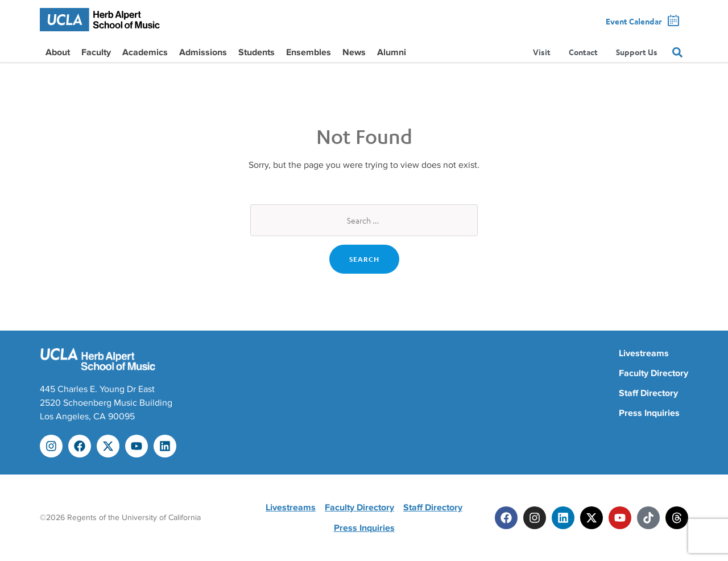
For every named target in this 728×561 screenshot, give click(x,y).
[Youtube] (620, 518)
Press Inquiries (649, 413)
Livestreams (644, 353)
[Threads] (677, 518)
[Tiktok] (648, 518)
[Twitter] (591, 518)
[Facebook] (506, 518)
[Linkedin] (563, 518)
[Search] (677, 53)
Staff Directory (648, 393)
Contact (583, 53)
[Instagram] (535, 518)
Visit (542, 53)
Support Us (637, 53)
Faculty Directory (653, 373)
